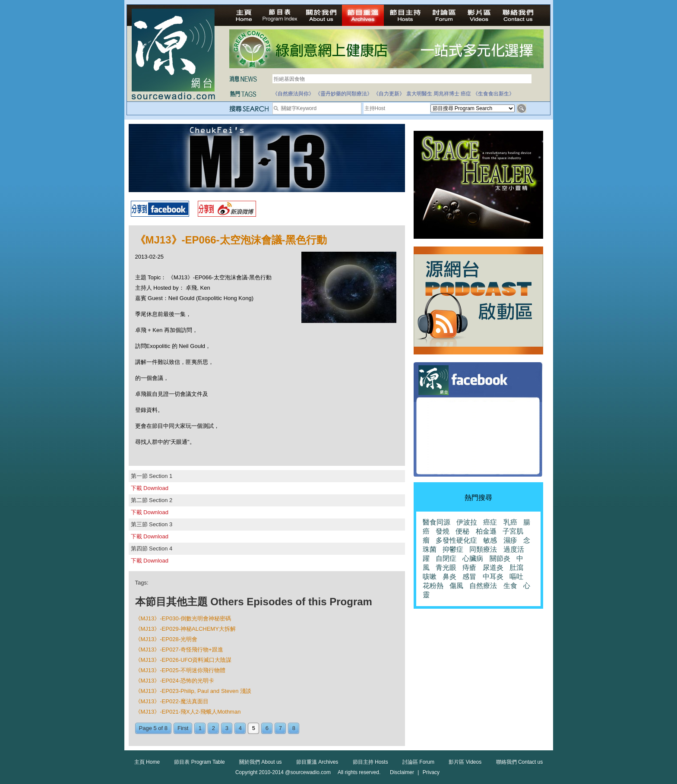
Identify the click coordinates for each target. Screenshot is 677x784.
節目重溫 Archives (317, 762)
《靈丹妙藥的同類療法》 (344, 94)
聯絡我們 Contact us (520, 762)
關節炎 (500, 558)
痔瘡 (469, 567)
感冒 (469, 577)
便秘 (462, 531)
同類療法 (483, 549)
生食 (510, 586)
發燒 (443, 531)
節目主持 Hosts (370, 762)
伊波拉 (467, 522)
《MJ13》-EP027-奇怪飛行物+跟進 (179, 650)
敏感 (490, 540)
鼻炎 (449, 577)
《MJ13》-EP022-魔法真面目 (172, 701)
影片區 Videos (465, 762)
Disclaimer (402, 772)
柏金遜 (486, 531)
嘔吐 (516, 577)
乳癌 (510, 522)
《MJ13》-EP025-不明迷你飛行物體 (180, 670)
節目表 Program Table (199, 762)
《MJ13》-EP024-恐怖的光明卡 (175, 681)
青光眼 (446, 567)
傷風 (456, 586)
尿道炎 (493, 567)
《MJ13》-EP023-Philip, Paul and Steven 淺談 (193, 691)
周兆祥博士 (446, 94)
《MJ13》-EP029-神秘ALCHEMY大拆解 (185, 629)
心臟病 (473, 558)
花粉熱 (433, 586)
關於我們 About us (261, 762)
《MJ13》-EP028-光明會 (166, 639)
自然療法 (483, 586)
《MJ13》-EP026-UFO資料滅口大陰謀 (183, 660)
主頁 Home (147, 762)
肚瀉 (516, 567)
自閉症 (446, 558)
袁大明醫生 (419, 94)
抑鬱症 (453, 549)
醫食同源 (437, 522)
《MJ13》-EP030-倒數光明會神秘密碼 (183, 618)
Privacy (431, 772)
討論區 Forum (418, 762)
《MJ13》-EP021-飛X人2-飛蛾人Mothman (188, 712)
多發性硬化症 (456, 540)
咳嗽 (430, 577)
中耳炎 (493, 577)
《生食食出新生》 (494, 94)
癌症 (466, 94)
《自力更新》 (389, 94)
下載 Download (150, 488)
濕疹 (510, 540)
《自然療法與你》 (293, 94)
